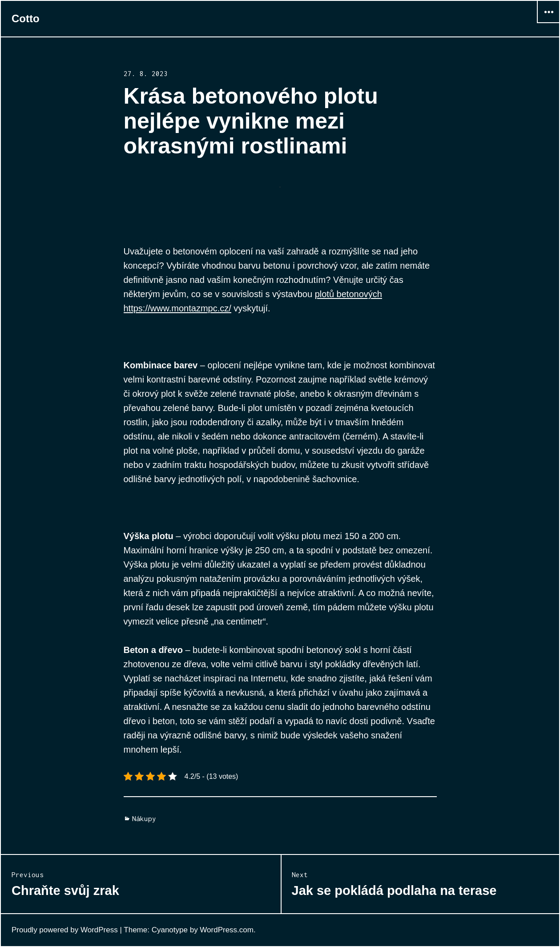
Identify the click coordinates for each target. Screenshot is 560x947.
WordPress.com (227, 930)
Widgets (548, 23)
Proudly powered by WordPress (65, 930)
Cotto (26, 18)
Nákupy (144, 818)
